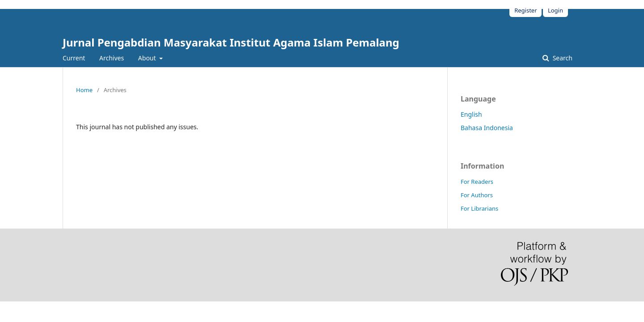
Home (84, 90)
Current (74, 58)
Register (525, 10)
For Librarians (479, 208)
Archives (112, 58)
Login (555, 10)
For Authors (477, 195)
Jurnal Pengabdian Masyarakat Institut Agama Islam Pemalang (231, 42)
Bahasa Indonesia (487, 128)
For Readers (477, 182)
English (471, 114)
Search (562, 58)
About (148, 58)
